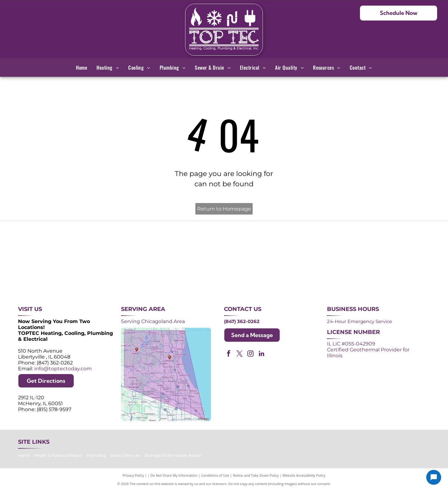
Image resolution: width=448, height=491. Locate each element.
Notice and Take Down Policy (256, 475)
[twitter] (240, 354)
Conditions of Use (215, 475)
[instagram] (250, 354)
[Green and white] (388, 276)
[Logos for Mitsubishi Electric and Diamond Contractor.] (306, 276)
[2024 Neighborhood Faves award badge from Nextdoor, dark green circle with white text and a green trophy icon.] (388, 243)
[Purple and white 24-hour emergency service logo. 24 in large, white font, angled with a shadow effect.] (142, 243)
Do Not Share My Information (174, 475)
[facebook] (229, 354)
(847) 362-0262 (409, 42)
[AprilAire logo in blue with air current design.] (224, 276)
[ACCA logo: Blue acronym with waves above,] (60, 276)
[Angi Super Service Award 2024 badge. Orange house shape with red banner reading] (224, 243)
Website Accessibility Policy (304, 475)
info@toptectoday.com (63, 369)
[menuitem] (82, 67)
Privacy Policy (133, 475)
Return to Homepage (224, 209)
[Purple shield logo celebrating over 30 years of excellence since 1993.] (60, 243)
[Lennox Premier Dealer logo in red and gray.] (142, 276)
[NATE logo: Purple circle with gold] (306, 243)
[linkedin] (261, 354)
